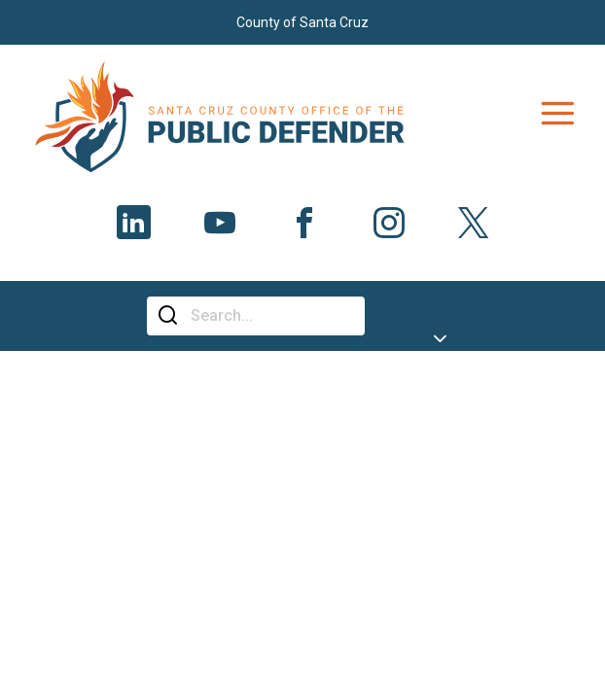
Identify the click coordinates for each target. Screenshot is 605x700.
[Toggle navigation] (557, 114)
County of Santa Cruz (302, 22)
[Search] (270, 316)
